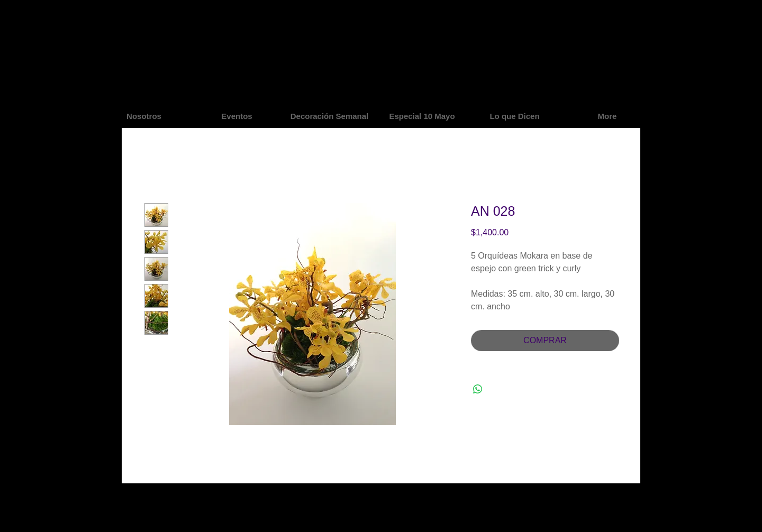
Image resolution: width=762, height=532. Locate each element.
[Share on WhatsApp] (478, 389)
